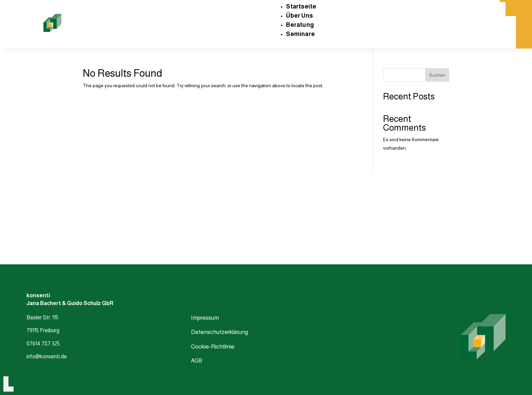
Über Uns (299, 16)
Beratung (300, 25)
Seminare (300, 34)
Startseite (301, 6)
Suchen (437, 75)
